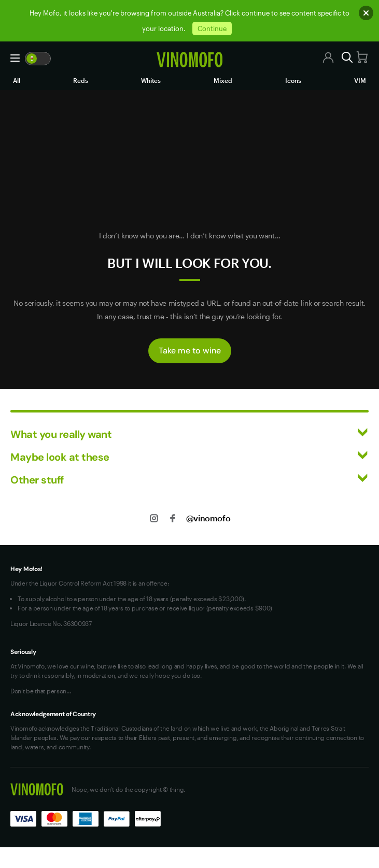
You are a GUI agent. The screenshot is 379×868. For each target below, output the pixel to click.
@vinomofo (208, 518)
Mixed (223, 80)
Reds (81, 80)
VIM (360, 80)
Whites (151, 80)
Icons (293, 80)
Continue (212, 29)
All (17, 80)
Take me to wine (190, 351)
